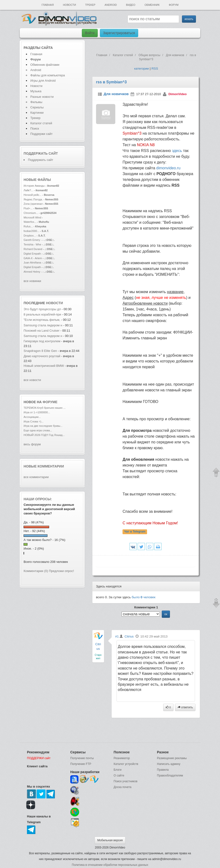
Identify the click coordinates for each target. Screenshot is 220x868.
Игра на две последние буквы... (43, 426)
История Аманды (34, 186)
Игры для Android (43, 81)
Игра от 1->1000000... (37, 412)
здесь (177, 151)
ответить (185, 707)
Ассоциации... (32, 417)
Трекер (90, 5)
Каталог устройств (126, 764)
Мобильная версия (110, 840)
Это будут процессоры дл (42, 309)
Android (111, 5)
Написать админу (169, 764)
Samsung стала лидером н (43, 325)
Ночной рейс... (32, 195)
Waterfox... (30, 222)
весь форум (32, 444)
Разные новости (42, 97)
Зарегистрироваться (119, 33)
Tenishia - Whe (32, 244)
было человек (144, 597)
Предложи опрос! (61, 571)
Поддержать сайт (41, 153)
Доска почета (123, 787)
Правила (163, 770)
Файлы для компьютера (48, 75)
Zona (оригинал (33, 204)
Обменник (152, 5)
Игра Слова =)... (33, 421)
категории (141, 69)
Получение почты (82, 758)
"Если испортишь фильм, (42, 320)
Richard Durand (33, 249)
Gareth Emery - (33, 240)
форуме (50, 402)
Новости (69, 5)
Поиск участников (126, 781)
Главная (48, 5)
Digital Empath (32, 254)
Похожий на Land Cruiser (42, 331)
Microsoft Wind (32, 217)
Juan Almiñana (33, 263)
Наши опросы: (38, 499)
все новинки (32, 281)
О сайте (119, 776)
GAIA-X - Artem (33, 258)
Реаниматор (122, 758)
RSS (155, 69)
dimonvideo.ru (168, 168)
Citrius (129, 636)
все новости (32, 380)
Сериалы (37, 107)
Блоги (118, 770)
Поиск (35, 128)
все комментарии (36, 477)
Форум (174, 5)
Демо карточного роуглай (42, 356)
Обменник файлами (45, 65)
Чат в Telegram (135, 532)
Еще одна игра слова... (38, 430)
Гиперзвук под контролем (42, 341)
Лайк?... (28, 190)
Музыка (36, 91)
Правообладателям (170, 776)
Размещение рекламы (172, 758)
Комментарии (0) (36, 571)
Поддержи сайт (41, 134)
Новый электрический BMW (44, 366)
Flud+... (28, 208)
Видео (131, 5)
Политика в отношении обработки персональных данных (110, 865)
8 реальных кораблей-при (42, 314)
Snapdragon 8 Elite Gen (41, 351)
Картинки (37, 113)
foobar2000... (31, 231)
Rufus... (28, 226)
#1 (117, 636)
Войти (90, 33)
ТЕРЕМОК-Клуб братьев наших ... (45, 408)
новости (54, 303)
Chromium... (31, 213)
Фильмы (36, 102)
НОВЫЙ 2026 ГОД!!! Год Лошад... (44, 435)
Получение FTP (81, 764)
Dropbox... (30, 236)
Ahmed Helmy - (33, 272)
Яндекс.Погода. (33, 199)
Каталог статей (41, 123)
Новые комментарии (44, 466)
